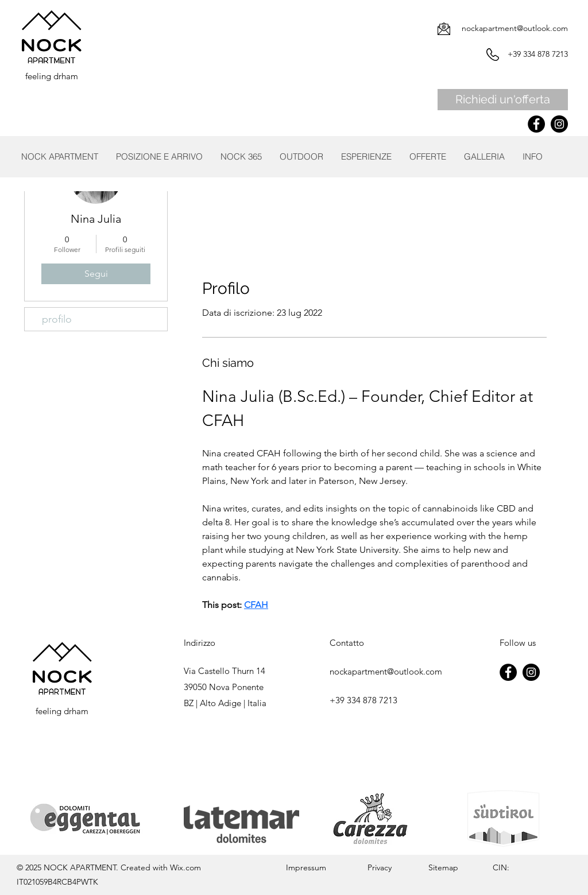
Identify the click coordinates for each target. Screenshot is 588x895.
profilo (57, 319)
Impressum (306, 867)
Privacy (380, 867)
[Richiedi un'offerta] (503, 100)
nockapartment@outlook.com (515, 28)
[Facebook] (536, 124)
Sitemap (442, 867)
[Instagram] (559, 124)
